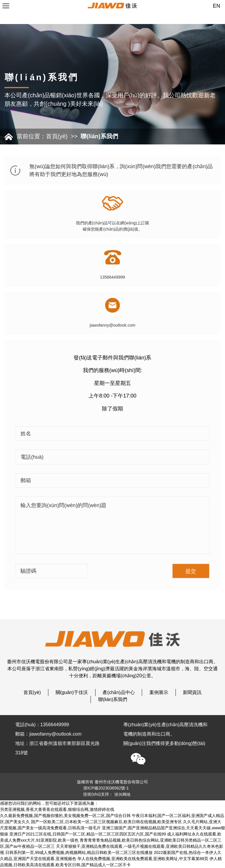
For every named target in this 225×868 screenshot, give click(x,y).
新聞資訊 (192, 692)
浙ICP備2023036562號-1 (106, 788)
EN (217, 6)
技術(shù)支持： (107, 794)
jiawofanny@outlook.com (112, 325)
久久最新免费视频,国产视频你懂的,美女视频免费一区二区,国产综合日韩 (65, 816)
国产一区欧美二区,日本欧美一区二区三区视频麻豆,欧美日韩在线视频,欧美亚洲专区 (107, 822)
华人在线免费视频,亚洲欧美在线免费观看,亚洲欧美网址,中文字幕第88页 (143, 859)
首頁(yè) (32, 692)
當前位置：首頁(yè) (42, 136)
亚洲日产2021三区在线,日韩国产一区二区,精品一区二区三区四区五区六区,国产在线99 (88, 834)
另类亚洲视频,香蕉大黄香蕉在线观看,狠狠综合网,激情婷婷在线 (57, 809)
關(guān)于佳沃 (72, 692)
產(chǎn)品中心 (119, 692)
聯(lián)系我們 (99, 136)
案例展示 (159, 692)
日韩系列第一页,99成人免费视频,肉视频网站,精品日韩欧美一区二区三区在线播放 (79, 852)
